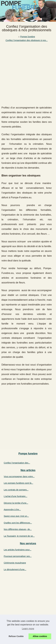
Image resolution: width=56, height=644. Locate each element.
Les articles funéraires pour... (18, 550)
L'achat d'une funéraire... (16, 496)
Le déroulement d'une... (15, 569)
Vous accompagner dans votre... (19, 476)
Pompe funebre (28, 37)
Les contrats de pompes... (16, 490)
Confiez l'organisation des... (17, 463)
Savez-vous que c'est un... (16, 516)
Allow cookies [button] (40, 636)
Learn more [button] (28, 629)
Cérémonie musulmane (15, 563)
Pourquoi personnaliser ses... (18, 556)
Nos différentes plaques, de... (18, 529)
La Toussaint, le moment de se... (19, 536)
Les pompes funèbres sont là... (18, 483)
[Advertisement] (28, 71)
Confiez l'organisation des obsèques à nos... (27, 40)
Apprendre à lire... (12, 510)
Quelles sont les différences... (18, 523)
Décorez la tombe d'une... (16, 503)
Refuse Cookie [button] (16, 636)
